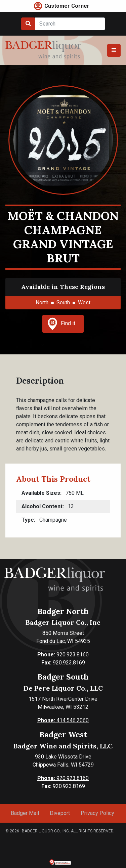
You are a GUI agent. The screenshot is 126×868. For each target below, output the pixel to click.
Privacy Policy (97, 813)
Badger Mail (25, 813)
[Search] (70, 24)
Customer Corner (67, 6)
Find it (61, 324)
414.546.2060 (63, 720)
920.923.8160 (63, 655)
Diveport (60, 813)
